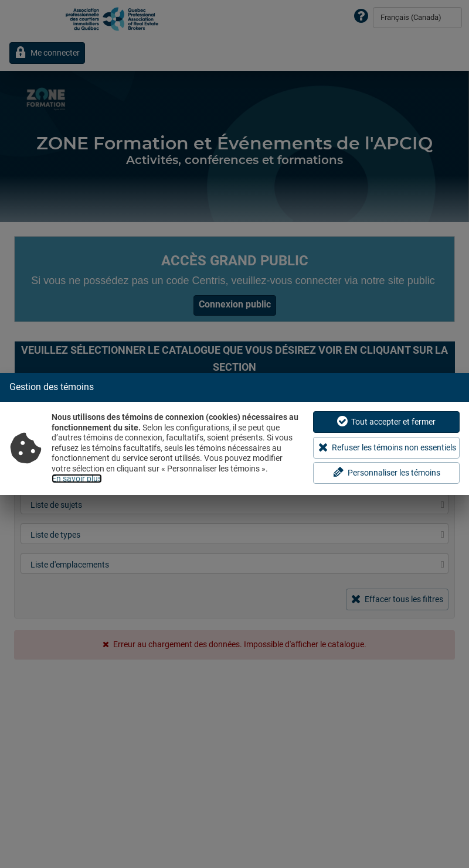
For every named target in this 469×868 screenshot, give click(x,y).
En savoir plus (77, 479)
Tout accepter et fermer (386, 421)
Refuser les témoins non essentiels (387, 447)
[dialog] (235, 434)
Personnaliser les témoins (387, 472)
